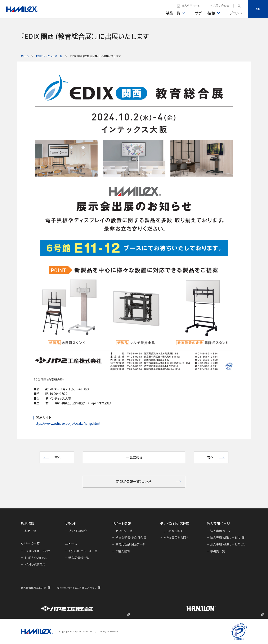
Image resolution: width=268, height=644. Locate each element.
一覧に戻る (134, 457)
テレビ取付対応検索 (258, 9)
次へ (210, 457)
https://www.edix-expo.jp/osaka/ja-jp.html (67, 423)
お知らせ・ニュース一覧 (49, 56)
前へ (58, 457)
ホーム (25, 56)
